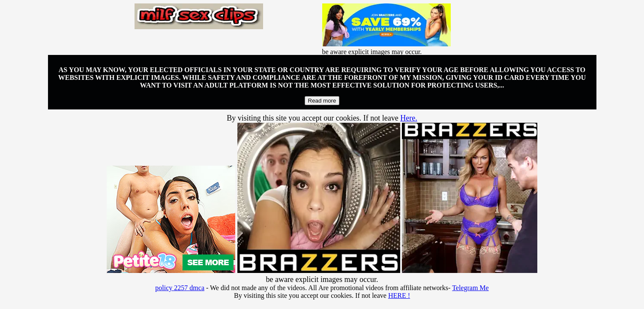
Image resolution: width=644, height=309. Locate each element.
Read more (322, 101)
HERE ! (399, 295)
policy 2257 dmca (180, 288)
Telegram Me (470, 288)
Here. (409, 118)
